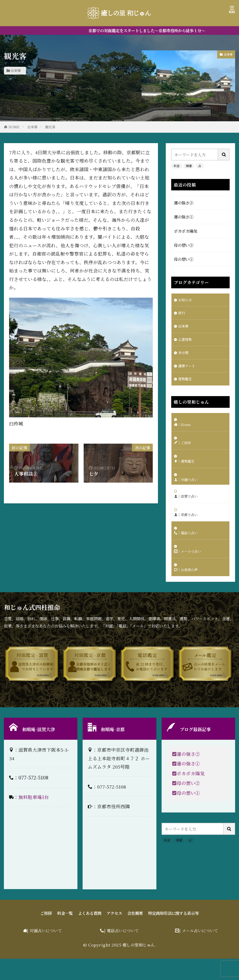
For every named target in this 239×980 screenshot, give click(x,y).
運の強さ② (184, 203)
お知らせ (186, 300)
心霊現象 (186, 342)
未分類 (184, 356)
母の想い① (184, 259)
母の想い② (184, 245)
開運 (189, 166)
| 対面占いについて (44, 952)
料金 (177, 166)
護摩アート (188, 370)
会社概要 (135, 935)
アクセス (114, 935)
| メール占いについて (199, 952)
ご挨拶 (46, 935)
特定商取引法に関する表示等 (173, 935)
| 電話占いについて (122, 952)
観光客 (50, 127)
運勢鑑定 (186, 384)
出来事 (16, 71)
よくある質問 (90, 935)
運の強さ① (184, 217)
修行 (182, 314)
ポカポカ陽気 (185, 231)
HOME (14, 127)
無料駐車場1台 (34, 818)
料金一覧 (65, 935)
